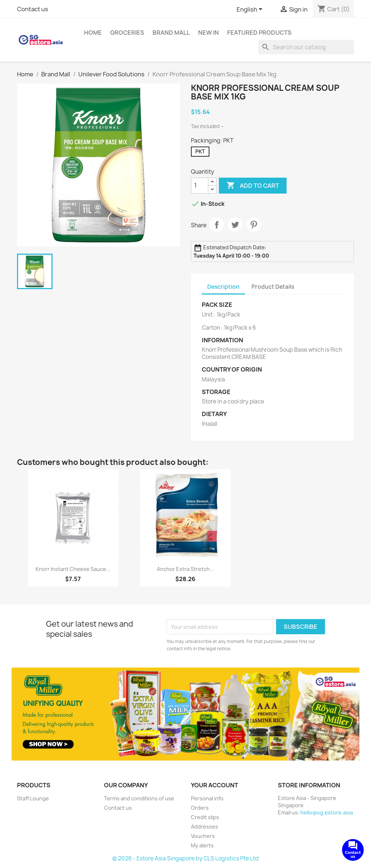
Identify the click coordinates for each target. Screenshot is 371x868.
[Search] (306, 47)
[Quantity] (200, 186)
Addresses (205, 827)
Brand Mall (171, 33)
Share (217, 225)
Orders (200, 808)
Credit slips (205, 817)
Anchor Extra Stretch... (185, 569)
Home (93, 33)
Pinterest (254, 225)
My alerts (202, 845)
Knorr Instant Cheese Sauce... (73, 569)
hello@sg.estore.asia (327, 812)
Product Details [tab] (273, 287)
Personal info (207, 798)
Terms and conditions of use (139, 798)
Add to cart (253, 186)
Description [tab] (223, 287)
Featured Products (259, 33)
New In (209, 33)
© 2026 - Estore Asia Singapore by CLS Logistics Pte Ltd (185, 858)
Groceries (127, 33)
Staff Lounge (33, 798)
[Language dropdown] (251, 10)
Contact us (33, 9)
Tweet (235, 225)
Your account (214, 785)
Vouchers (203, 836)
